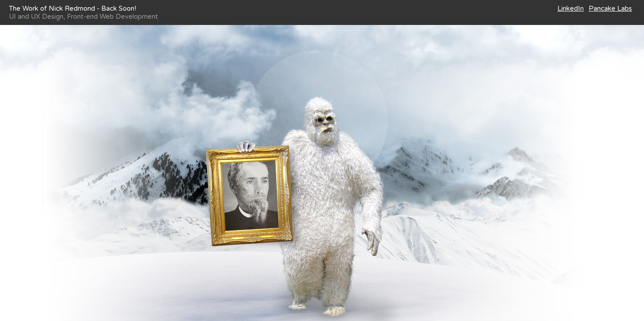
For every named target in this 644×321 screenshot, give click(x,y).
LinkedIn (571, 8)
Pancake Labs (610, 8)
